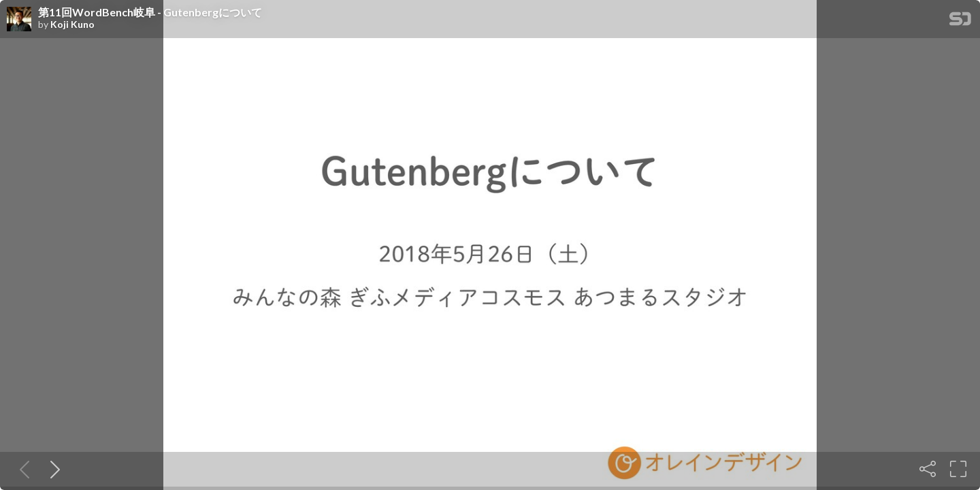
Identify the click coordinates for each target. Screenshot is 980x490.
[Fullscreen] (958, 469)
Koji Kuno (72, 24)
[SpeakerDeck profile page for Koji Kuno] (19, 20)
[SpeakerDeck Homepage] (960, 21)
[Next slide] (52, 469)
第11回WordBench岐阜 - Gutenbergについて (150, 12)
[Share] (928, 469)
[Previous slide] (22, 469)
